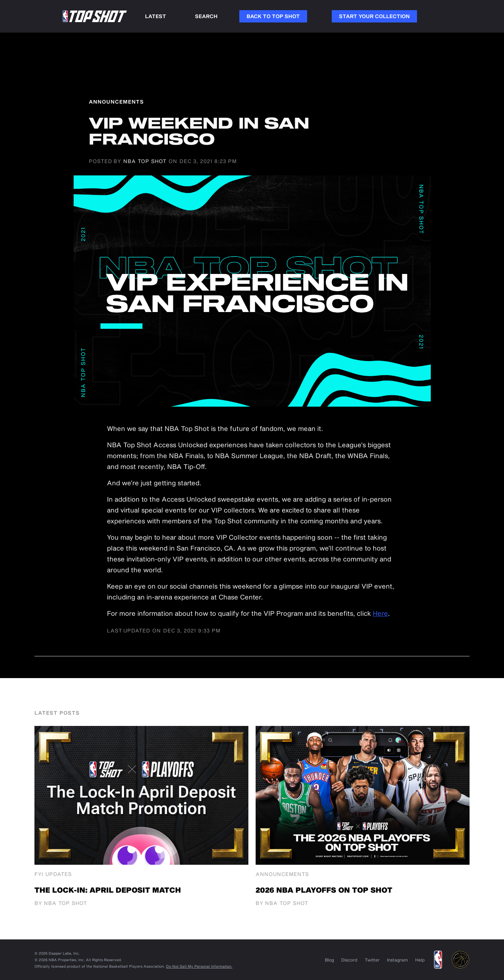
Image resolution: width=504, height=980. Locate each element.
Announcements (282, 874)
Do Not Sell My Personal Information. (199, 966)
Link (319, 16)
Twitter (372, 960)
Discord (349, 960)
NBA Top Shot (145, 161)
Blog (329, 960)
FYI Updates (53, 874)
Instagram (397, 960)
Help (420, 960)
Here (380, 613)
